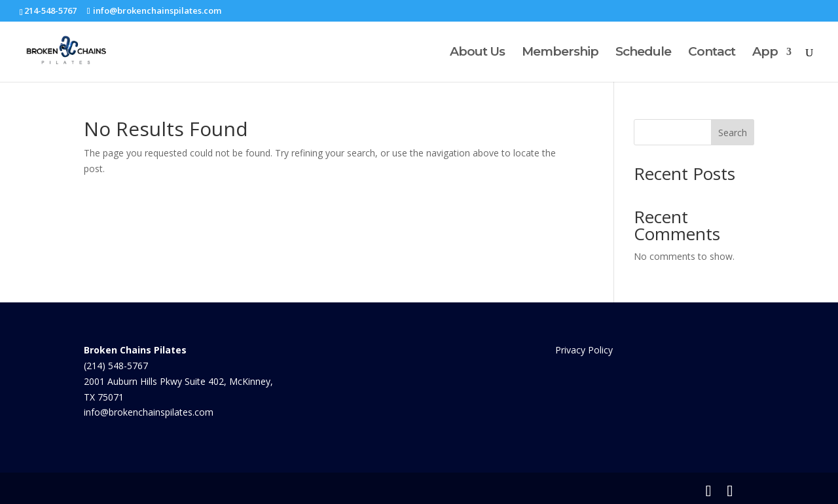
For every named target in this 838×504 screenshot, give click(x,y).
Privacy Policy (584, 350)
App (765, 53)
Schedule (643, 53)
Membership (560, 53)
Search (733, 133)
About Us (477, 53)
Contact (712, 53)
